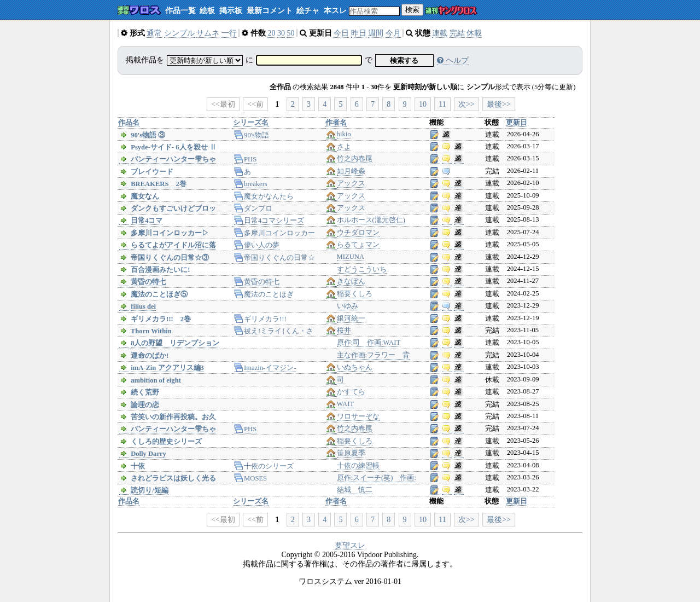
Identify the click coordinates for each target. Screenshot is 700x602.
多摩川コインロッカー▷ (170, 233)
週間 (376, 33)
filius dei (143, 306)
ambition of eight (156, 380)
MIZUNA (351, 257)
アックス (351, 183)
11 (442, 104)
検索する (404, 60)
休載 (474, 33)
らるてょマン (358, 245)
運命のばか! (150, 356)
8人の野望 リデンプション (175, 343)
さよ (344, 147)
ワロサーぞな (358, 416)
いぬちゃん (355, 367)
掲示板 (231, 11)
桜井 (344, 331)
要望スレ (350, 545)
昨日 (359, 33)
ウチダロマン (358, 233)
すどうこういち (362, 269)
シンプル (179, 33)
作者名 (336, 123)
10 (423, 104)
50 (290, 33)
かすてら (351, 392)
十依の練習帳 (358, 466)
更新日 (517, 123)
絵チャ (308, 11)
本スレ (335, 11)
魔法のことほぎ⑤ (159, 294)
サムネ (208, 33)
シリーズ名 (251, 123)
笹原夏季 (351, 453)
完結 (457, 33)
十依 (138, 466)
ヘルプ (453, 60)
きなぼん (351, 281)
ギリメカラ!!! (260, 319)
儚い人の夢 (257, 245)
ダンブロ (253, 209)
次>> (466, 104)
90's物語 (252, 135)
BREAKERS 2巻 (159, 184)
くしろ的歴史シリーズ (166, 442)
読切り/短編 (150, 490)
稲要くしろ (355, 294)
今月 (393, 33)
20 (271, 33)
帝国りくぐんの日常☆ (275, 258)
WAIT (345, 404)
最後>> (499, 104)
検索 (412, 10)
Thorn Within (151, 331)
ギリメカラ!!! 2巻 (161, 319)
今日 (341, 33)
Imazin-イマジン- (265, 368)
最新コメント (270, 11)
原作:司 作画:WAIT (369, 343)
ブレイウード (152, 172)
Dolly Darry (148, 454)
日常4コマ (147, 221)
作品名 (129, 123)
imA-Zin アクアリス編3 (167, 368)
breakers (251, 184)
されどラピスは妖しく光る (173, 478)
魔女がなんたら (264, 196)
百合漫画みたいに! (160, 270)
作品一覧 (180, 11)
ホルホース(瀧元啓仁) (371, 220)
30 (281, 33)
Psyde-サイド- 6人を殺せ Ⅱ (173, 147)
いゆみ (348, 306)
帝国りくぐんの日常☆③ (170, 258)
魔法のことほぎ (264, 294)
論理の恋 (145, 405)
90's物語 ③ (148, 135)
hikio (344, 134)
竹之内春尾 (355, 159)
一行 (229, 33)
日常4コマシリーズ (269, 221)
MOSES (251, 478)
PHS (246, 159)
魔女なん (145, 196)
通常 (154, 33)
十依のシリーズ (264, 466)
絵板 (207, 11)
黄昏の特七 (148, 282)
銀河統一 (351, 319)
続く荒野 (145, 392)
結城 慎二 (355, 490)
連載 (440, 33)
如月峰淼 (351, 171)
